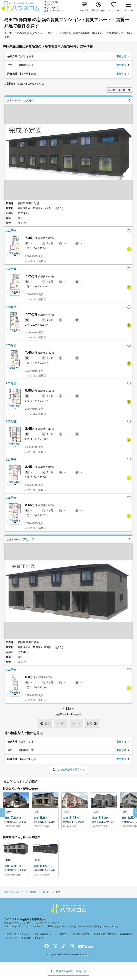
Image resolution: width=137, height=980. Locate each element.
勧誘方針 (64, 934)
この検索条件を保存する (71, 769)
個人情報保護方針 (81, 934)
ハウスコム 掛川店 (35, 700)
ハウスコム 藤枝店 (35, 261)
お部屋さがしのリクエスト (17, 934)
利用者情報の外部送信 (105, 934)
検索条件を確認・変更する (71, 971)
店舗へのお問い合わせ (45, 934)
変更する (121, 56)
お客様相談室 (126, 934)
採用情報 (39, 938)
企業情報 (26, 938)
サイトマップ (11, 938)
